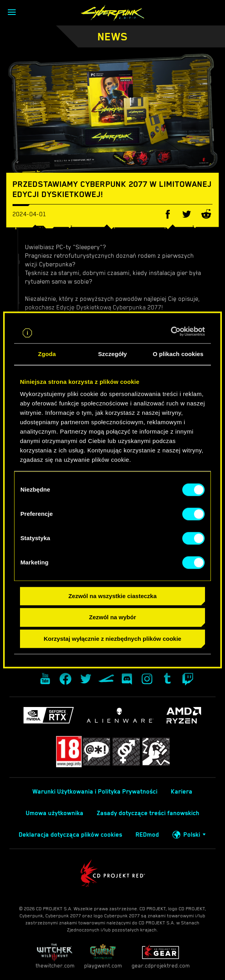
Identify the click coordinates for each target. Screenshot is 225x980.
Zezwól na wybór (112, 617)
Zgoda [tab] (47, 354)
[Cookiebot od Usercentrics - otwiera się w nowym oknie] (171, 331)
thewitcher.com (55, 956)
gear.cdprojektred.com (161, 956)
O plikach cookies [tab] (178, 354)
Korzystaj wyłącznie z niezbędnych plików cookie (113, 639)
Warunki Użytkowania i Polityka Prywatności (95, 792)
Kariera (182, 792)
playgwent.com (103, 956)
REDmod (147, 835)
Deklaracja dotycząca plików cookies (71, 835)
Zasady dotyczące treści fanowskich (148, 813)
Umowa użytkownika (55, 813)
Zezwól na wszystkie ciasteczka (112, 596)
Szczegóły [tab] (112, 354)
